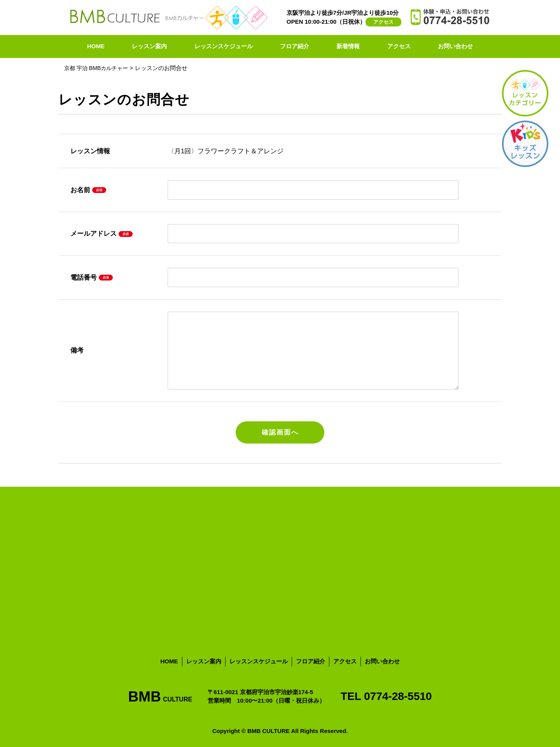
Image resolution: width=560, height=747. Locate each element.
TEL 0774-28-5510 (386, 696)
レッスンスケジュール (224, 46)
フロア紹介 (295, 46)
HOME (96, 46)
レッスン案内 (149, 46)
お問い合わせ (455, 46)
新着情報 (348, 46)
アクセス (383, 22)
